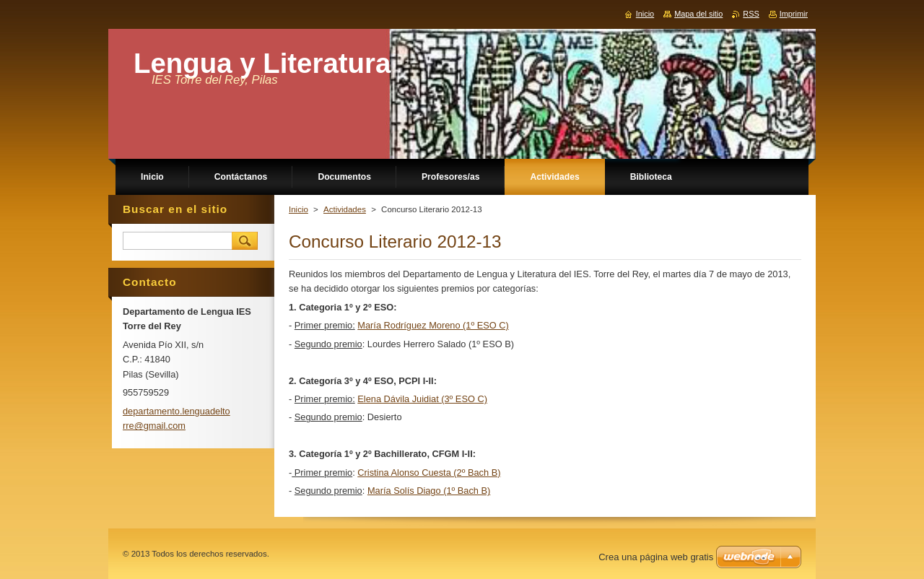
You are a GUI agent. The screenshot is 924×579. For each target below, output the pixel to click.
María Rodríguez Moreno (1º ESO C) (433, 325)
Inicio (298, 209)
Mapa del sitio (698, 14)
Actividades (345, 209)
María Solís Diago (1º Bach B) (429, 491)
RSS (751, 14)
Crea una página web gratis (656, 557)
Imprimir (794, 14)
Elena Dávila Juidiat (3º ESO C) (422, 399)
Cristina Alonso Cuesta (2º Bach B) (429, 473)
